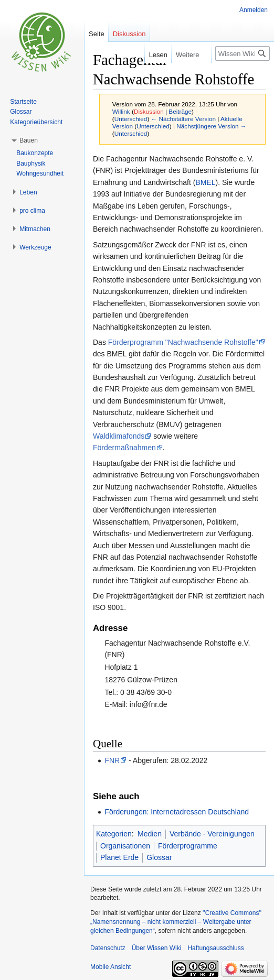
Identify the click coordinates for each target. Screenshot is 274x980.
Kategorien (114, 834)
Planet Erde (119, 857)
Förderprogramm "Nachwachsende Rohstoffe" (183, 342)
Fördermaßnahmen (124, 448)
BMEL (205, 182)
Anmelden (254, 10)
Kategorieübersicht (36, 122)
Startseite (23, 102)
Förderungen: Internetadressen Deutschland (177, 812)
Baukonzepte (35, 153)
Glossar (159, 857)
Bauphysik (31, 164)
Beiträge (180, 111)
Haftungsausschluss (215, 948)
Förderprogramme (188, 846)
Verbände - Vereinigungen (212, 834)
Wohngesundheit (40, 173)
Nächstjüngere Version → (211, 126)
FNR (112, 760)
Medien (150, 834)
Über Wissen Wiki (157, 948)
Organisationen (125, 846)
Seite (97, 34)
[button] (29, 140)
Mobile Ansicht (110, 967)
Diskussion (149, 111)
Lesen (150, 55)
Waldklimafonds (119, 436)
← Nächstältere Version (183, 119)
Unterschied (131, 119)
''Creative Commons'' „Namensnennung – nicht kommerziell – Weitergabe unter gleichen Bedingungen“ (176, 922)
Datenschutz (108, 948)
